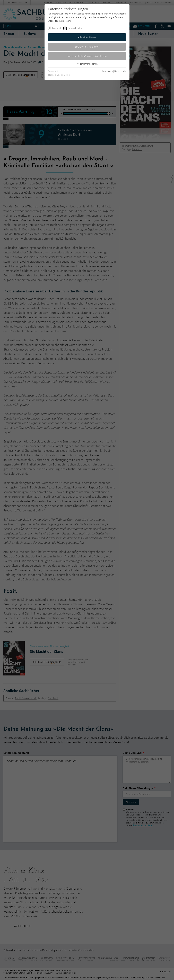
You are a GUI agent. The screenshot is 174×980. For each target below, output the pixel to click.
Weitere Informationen (87, 64)
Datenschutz (120, 71)
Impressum (107, 71)
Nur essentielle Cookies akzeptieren (87, 56)
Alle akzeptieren (87, 37)
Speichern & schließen (87, 46)
